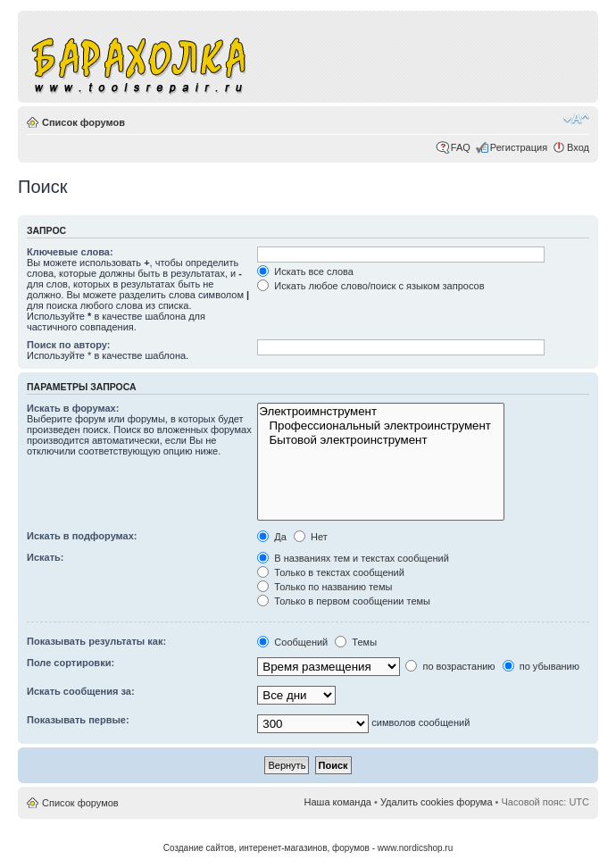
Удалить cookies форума (437, 802)
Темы (356, 642)
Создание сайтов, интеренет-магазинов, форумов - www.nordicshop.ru (308, 848)
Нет (311, 537)
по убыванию (541, 666)
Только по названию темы (325, 587)
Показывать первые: (78, 720)
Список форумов (83, 122)
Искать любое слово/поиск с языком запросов (370, 286)
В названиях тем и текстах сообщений (353, 558)
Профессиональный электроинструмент (381, 426)
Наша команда (338, 802)
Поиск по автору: (68, 345)
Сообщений (292, 642)
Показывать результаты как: (96, 641)
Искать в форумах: (73, 408)
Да (272, 537)
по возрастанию (450, 666)
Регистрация (519, 147)
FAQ (461, 147)
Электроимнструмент (381, 412)
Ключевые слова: (70, 252)
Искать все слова (305, 271)
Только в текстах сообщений (331, 572)
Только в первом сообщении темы (344, 601)
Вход (578, 147)
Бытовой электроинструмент (381, 440)
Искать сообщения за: (81, 691)
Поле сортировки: (71, 663)
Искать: (45, 557)
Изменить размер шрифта (576, 119)
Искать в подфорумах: (82, 536)
